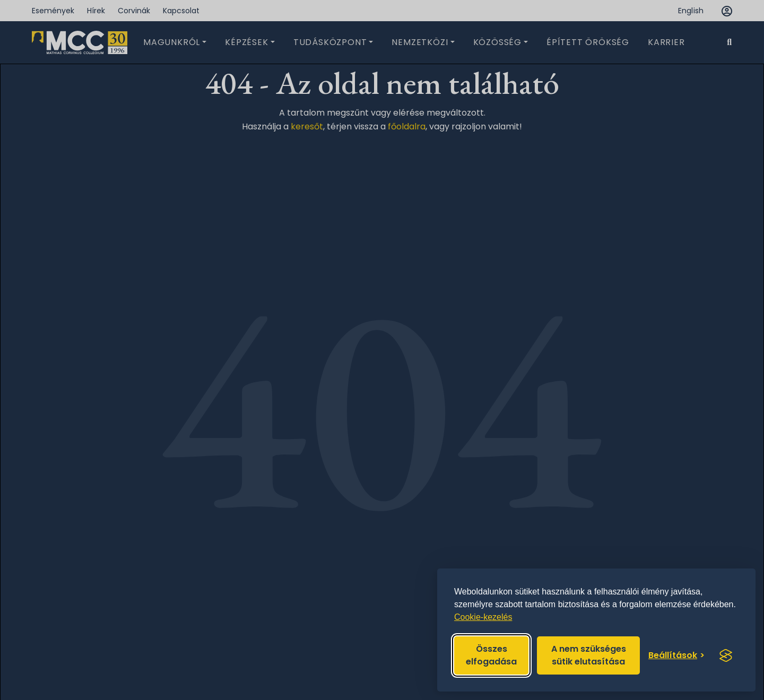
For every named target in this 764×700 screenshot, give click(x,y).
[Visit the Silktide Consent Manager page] (726, 655)
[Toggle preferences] (676, 655)
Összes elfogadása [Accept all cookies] (491, 655)
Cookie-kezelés (483, 617)
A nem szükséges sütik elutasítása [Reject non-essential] (589, 655)
